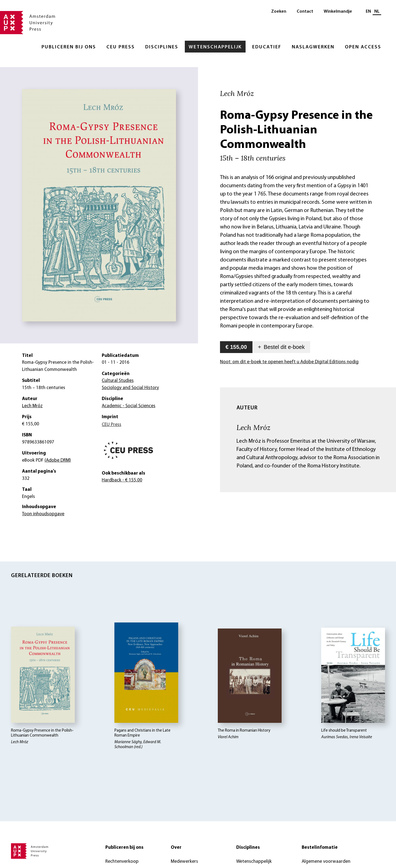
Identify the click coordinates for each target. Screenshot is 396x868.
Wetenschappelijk (215, 47)
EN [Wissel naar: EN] (368, 12)
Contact (305, 12)
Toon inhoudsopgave (43, 514)
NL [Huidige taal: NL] (377, 12)
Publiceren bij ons (69, 47)
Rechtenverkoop (122, 862)
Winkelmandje (338, 12)
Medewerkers (184, 862)
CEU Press (121, 47)
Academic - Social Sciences (129, 406)
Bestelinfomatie (320, 848)
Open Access (363, 47)
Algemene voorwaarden (326, 862)
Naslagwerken (313, 47)
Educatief (267, 47)
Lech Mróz (253, 427)
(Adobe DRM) (58, 460)
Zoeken (279, 12)
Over (176, 848)
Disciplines (162, 47)
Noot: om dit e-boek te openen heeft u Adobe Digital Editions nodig (289, 362)
